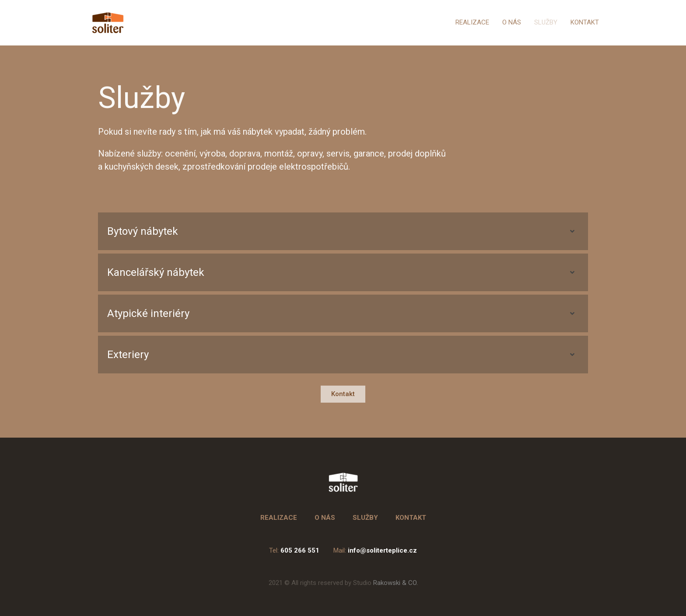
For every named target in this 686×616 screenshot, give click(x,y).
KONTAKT (585, 22)
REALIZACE (472, 22)
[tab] (343, 231)
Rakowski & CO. (385, 583)
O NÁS (512, 22)
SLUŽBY (546, 22)
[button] (343, 394)
